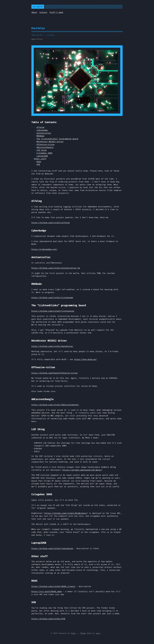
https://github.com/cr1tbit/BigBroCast (66, 513)
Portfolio (38, 28)
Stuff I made (56, 12)
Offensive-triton (46, 144)
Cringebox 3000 (44, 153)
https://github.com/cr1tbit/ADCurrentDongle (55, 405)
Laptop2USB (42, 156)
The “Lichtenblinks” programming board (57, 139)
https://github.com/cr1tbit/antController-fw (56, 268)
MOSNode (40, 136)
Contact (43, 12)
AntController (44, 133)
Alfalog (40, 127)
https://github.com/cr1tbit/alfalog (51, 223)
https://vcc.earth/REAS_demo (47, 592)
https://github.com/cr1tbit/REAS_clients (53, 586)
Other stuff (40, 159)
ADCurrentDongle (45, 147)
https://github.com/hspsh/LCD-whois (82, 470)
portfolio (38, 39)
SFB (38, 164)
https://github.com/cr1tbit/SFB (48, 619)
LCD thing (42, 150)
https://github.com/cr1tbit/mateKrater (52, 346)
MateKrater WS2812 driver (50, 142)
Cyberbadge (42, 130)
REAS (39, 162)
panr (98, 633)
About (34, 12)
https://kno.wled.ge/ (85, 359)
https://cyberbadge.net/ (44, 249)
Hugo (73, 633)
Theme (83, 633)
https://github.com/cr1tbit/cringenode (52, 298)
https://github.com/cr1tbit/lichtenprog (53, 311)
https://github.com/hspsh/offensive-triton (54, 373)
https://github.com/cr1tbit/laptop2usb (52, 548)
